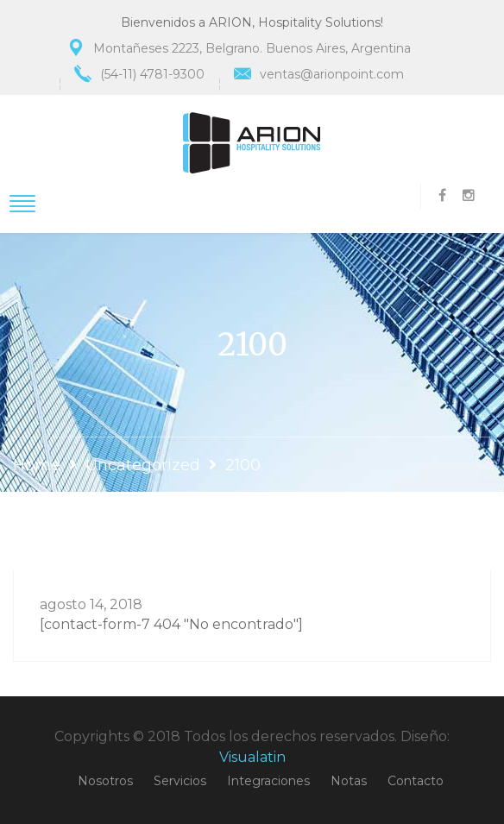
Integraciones (268, 781)
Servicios (180, 781)
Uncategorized (143, 465)
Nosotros (105, 781)
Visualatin (252, 757)
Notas (349, 781)
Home (37, 465)
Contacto (416, 781)
